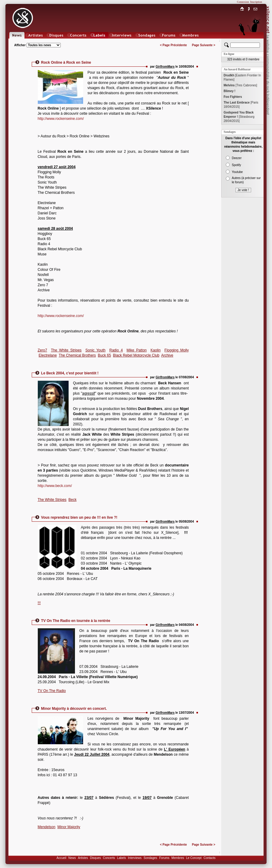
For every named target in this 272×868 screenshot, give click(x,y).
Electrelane (48, 355)
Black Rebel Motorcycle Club (136, 355)
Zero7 (42, 350)
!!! (39, 603)
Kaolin (155, 350)
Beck (73, 500)
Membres (178, 858)
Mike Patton (137, 350)
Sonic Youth (96, 350)
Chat (256, 41)
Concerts (109, 858)
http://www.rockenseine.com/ (61, 119)
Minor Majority (69, 827)
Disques (96, 858)
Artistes (83, 858)
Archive (167, 355)
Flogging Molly (176, 350)
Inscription (256, 2)
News (72, 858)
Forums (164, 858)
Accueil (61, 858)
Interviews (135, 858)
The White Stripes (66, 350)
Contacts (209, 858)
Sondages (150, 858)
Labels (121, 858)
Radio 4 (116, 350)
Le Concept (194, 858)
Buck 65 (104, 355)
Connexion (243, 2)
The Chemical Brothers (77, 355)
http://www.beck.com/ (55, 486)
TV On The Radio (52, 691)
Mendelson (47, 827)
